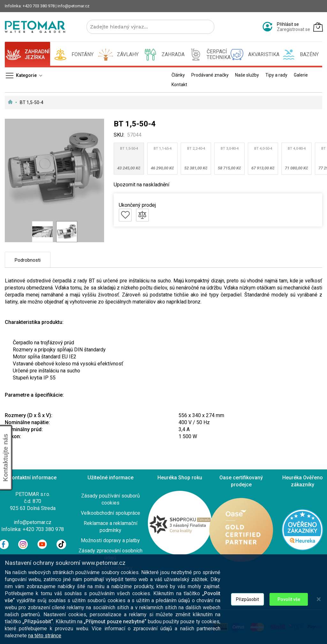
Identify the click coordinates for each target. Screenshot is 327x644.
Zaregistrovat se (293, 29)
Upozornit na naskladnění (141, 185)
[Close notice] (319, 599)
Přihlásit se (288, 24)
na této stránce (45, 636)
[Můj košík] (318, 27)
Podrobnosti (28, 260)
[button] (42, 232)
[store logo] (35, 27)
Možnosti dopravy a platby (110, 540)
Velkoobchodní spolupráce (110, 513)
